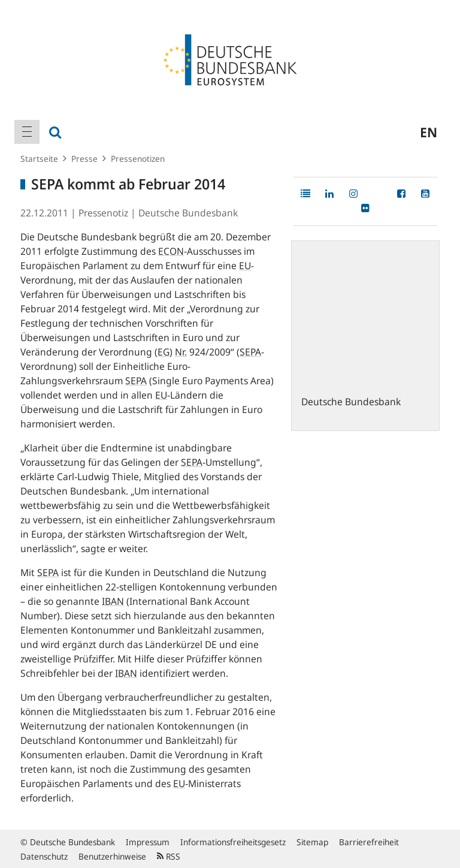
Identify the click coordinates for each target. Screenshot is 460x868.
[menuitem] (27, 132)
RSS (169, 856)
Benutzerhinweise (112, 856)
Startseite (39, 159)
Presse (84, 159)
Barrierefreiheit (369, 842)
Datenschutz (44, 856)
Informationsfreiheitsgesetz (233, 842)
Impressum (148, 842)
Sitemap (312, 842)
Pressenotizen (138, 159)
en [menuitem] (429, 132)
